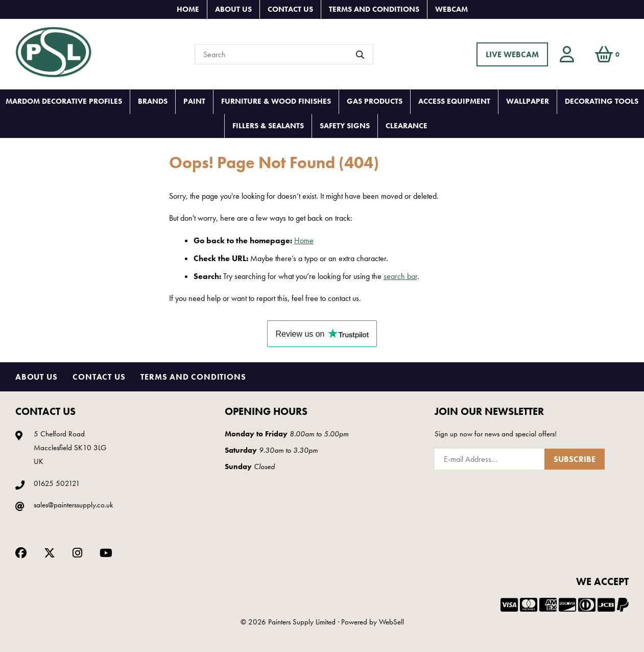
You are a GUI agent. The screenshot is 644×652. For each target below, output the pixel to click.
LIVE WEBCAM (512, 54)
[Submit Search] (360, 55)
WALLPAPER (528, 101)
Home (188, 9)
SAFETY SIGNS (345, 126)
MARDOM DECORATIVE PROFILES (64, 101)
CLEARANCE (407, 126)
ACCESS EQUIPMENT (454, 101)
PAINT (194, 101)
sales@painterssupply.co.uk (73, 505)
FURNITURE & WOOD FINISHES (276, 101)
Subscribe (575, 459)
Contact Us (290, 9)
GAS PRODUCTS (375, 101)
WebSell (391, 622)
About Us (233, 9)
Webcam (451, 9)
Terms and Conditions (374, 9)
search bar (400, 276)
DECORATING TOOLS (602, 101)
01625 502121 (57, 483)
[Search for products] (284, 54)
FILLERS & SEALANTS (268, 126)
